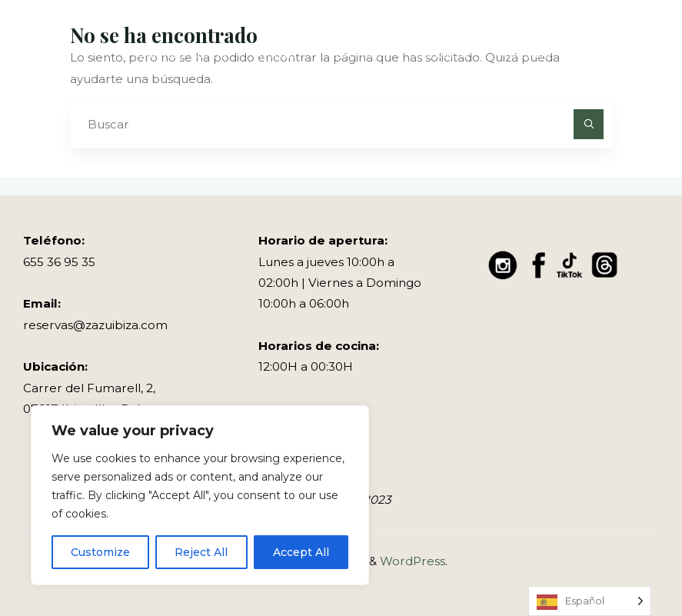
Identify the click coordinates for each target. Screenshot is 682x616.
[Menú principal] (645, 54)
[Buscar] (589, 125)
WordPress (413, 561)
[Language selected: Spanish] (590, 601)
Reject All (201, 552)
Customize (100, 552)
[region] (200, 495)
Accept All (301, 552)
